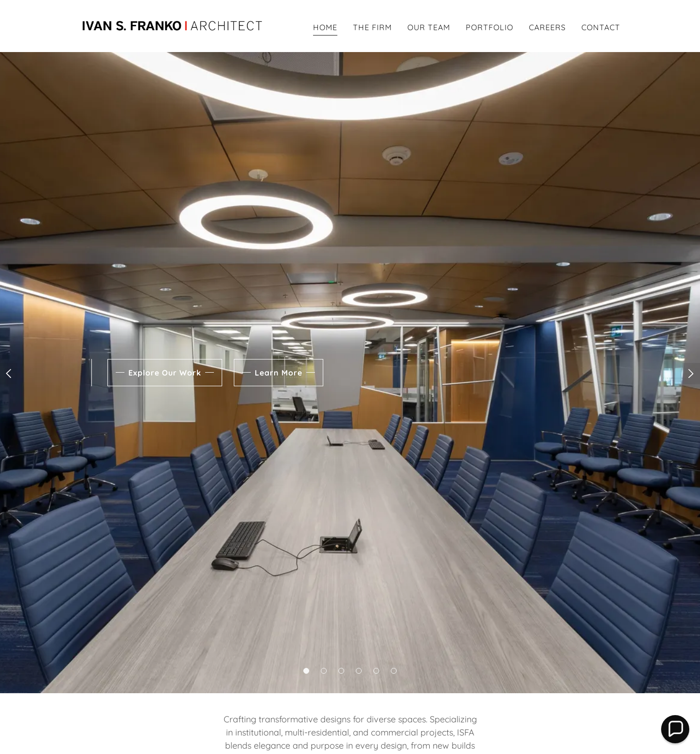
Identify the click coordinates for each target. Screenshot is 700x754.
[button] (306, 671)
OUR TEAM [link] (429, 27)
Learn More (279, 373)
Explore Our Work (165, 373)
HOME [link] (325, 27)
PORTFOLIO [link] (490, 27)
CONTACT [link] (601, 27)
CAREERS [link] (547, 27)
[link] (174, 25)
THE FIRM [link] (372, 27)
